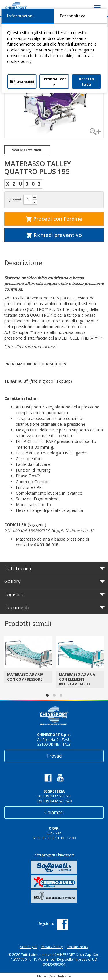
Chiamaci (54, 812)
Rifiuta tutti (22, 82)
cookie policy (19, 61)
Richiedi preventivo (54, 235)
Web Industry (61, 976)
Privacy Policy (52, 947)
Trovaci (54, 756)
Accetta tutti (86, 81)
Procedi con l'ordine (54, 219)
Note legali (28, 947)
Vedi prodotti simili (27, 150)
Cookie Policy (77, 947)
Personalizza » (54, 81)
